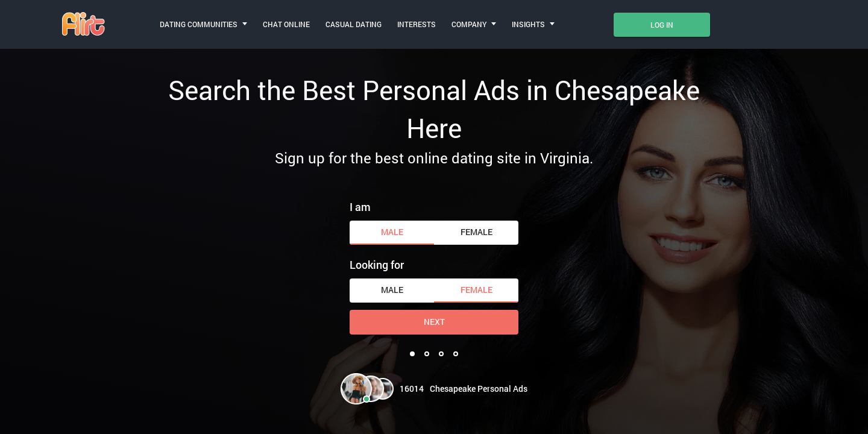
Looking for (377, 265)
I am (360, 207)
